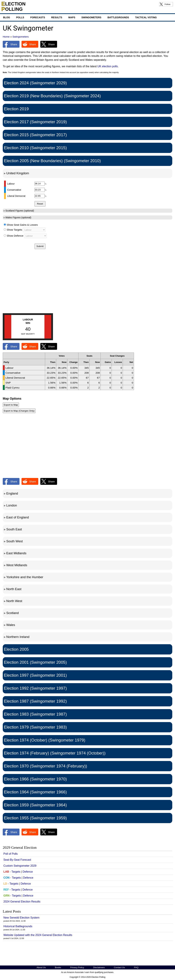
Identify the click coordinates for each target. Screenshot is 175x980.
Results (57, 17)
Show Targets (14, 230)
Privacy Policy (77, 967)
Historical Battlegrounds (18, 926)
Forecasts (38, 17)
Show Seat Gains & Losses (22, 225)
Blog (6, 17)
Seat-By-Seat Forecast (17, 860)
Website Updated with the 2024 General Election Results (38, 935)
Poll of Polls (11, 854)
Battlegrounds (118, 17)
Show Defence (15, 236)
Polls (20, 17)
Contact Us (119, 967)
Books (58, 967)
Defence (28, 872)
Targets (16, 872)
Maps (72, 17)
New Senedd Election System (21, 918)
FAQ (136, 967)
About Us (41, 967)
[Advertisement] (87, 285)
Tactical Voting (146, 17)
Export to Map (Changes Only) (19, 411)
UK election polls (108, 66)
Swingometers (91, 17)
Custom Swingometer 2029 (20, 866)
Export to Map (11, 405)
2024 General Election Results (22, 902)
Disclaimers (99, 967)
